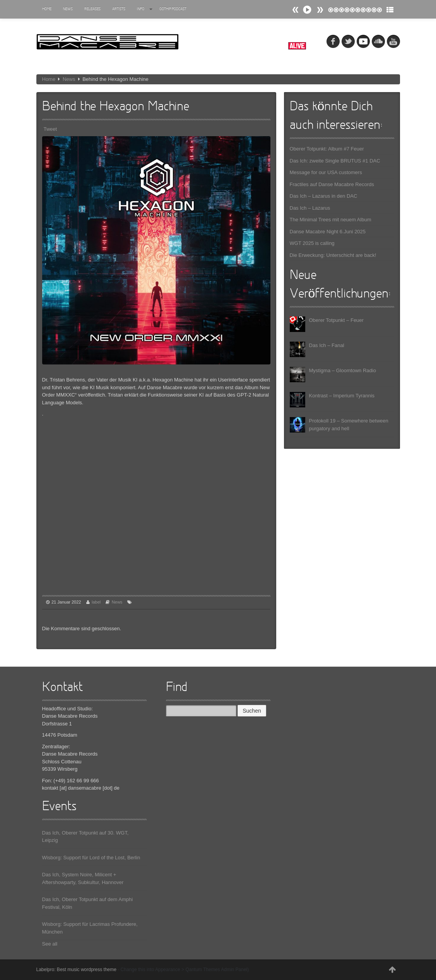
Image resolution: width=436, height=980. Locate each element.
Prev (320, 10)
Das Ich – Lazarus (310, 208)
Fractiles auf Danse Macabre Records (332, 184)
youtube (393, 41)
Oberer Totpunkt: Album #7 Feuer (327, 149)
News (68, 9)
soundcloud (378, 41)
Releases (92, 9)
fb (333, 41)
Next (296, 10)
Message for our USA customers (326, 172)
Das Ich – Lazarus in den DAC (324, 196)
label (96, 602)
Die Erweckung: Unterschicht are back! (333, 255)
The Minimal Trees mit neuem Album (331, 220)
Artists (119, 9)
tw (348, 41)
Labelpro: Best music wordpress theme (76, 970)
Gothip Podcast (173, 9)
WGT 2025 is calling (312, 243)
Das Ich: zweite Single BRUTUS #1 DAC (335, 161)
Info (145, 9)
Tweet (50, 129)
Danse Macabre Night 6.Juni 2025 (328, 232)
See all (50, 944)
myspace (363, 41)
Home (47, 9)
